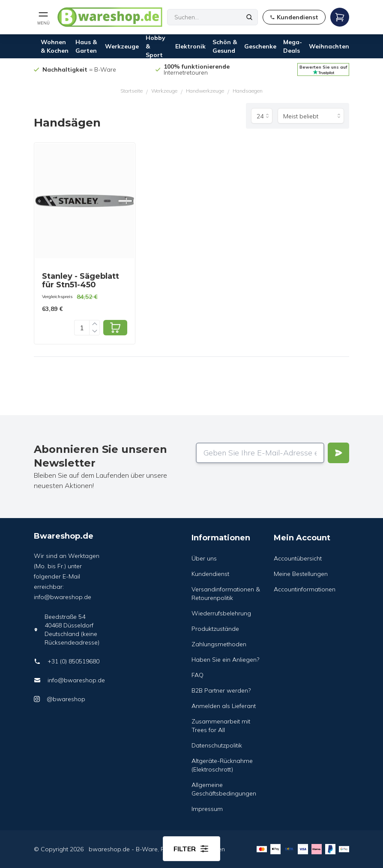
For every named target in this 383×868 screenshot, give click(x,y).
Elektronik (190, 46)
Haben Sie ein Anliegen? (225, 660)
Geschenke (260, 46)
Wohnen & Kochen (55, 46)
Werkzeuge (122, 46)
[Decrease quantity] (95, 331)
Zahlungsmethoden (219, 644)
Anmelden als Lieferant (224, 706)
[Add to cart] (115, 328)
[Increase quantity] (95, 324)
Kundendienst (210, 574)
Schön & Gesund (225, 46)
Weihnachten (329, 46)
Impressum (207, 809)
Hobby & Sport (156, 46)
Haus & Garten (86, 46)
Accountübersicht (298, 558)
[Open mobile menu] (43, 17)
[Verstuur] (338, 453)
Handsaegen (248, 91)
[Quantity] (82, 328)
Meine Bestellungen (301, 574)
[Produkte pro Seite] (262, 116)
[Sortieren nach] (311, 116)
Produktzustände (215, 629)
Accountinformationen (305, 589)
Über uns (204, 558)
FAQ (197, 675)
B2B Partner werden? (221, 690)
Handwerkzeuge (205, 91)
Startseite (132, 91)
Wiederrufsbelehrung (221, 613)
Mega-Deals (293, 46)
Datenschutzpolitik (217, 745)
